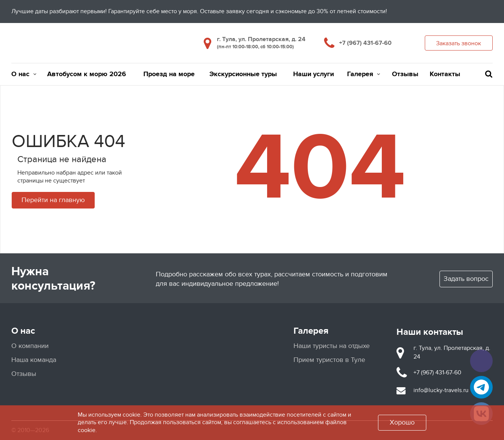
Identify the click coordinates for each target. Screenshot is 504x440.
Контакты (445, 74)
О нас (24, 74)
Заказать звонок (459, 43)
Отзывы (405, 74)
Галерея (363, 74)
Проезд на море (169, 74)
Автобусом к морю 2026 (87, 74)
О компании (30, 346)
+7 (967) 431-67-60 (365, 43)
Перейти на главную (53, 200)
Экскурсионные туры (243, 74)
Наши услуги (313, 74)
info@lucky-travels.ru (441, 390)
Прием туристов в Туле (329, 360)
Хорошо (402, 422)
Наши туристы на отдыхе (332, 346)
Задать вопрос (466, 279)
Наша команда (34, 360)
